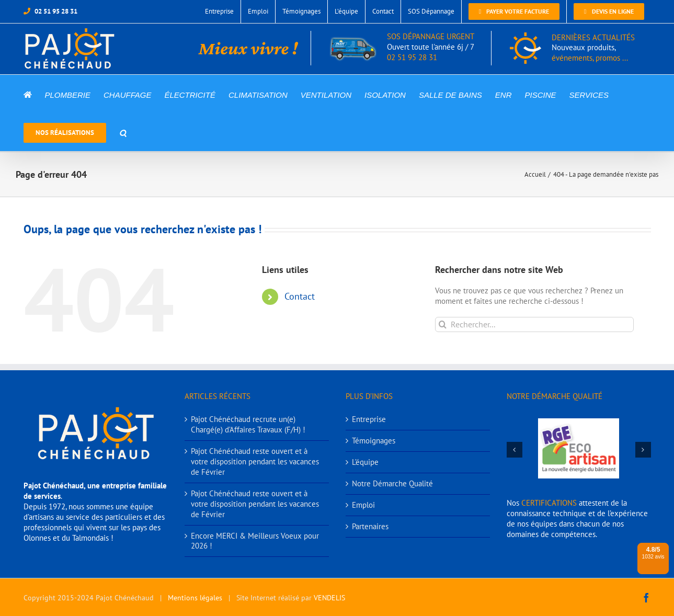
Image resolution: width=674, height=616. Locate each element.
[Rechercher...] (534, 324)
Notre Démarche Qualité (392, 483)
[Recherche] (443, 324)
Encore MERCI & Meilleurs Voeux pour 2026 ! (255, 541)
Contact (300, 296)
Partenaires (370, 526)
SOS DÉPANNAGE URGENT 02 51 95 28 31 (402, 47)
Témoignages (374, 441)
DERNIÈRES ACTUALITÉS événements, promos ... (593, 48)
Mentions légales (195, 598)
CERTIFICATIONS (549, 503)
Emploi (363, 505)
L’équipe (365, 462)
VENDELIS (329, 598)
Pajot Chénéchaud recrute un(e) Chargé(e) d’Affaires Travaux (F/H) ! (248, 424)
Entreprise (369, 419)
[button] (123, 132)
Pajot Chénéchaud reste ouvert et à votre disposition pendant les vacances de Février (255, 461)
